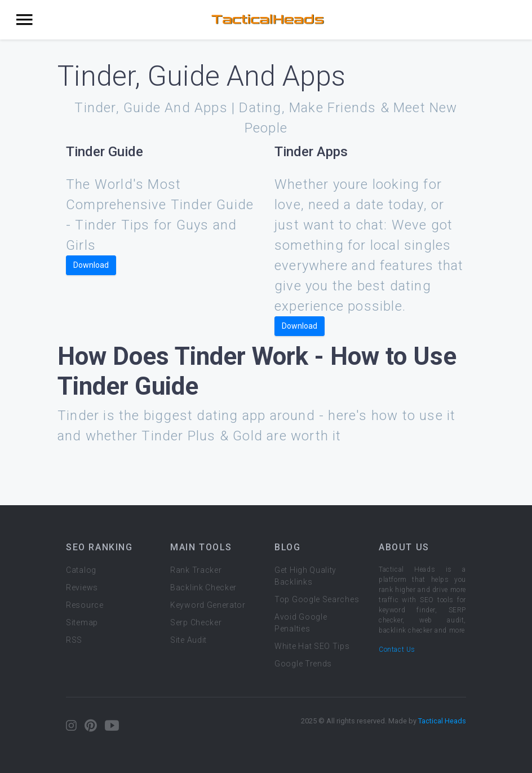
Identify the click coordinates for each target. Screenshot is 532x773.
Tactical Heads (442, 721)
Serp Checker (196, 622)
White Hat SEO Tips (312, 646)
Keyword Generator (208, 605)
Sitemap (82, 622)
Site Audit (189, 640)
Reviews (82, 588)
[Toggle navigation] (25, 20)
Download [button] (91, 265)
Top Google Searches (317, 599)
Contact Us (397, 650)
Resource (85, 605)
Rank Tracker (196, 570)
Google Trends (303, 664)
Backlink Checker (203, 588)
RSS (74, 640)
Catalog (81, 570)
